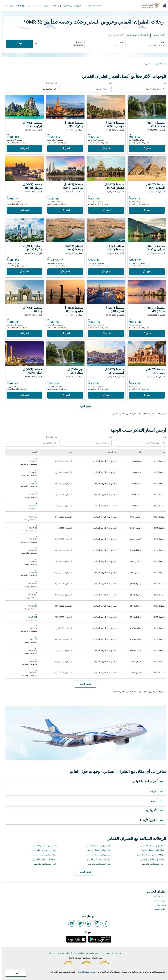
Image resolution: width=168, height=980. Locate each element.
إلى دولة (117, 953)
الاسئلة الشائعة (158, 897)
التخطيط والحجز (90, 6)
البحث (18, 44)
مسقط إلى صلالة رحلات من (151, 859)
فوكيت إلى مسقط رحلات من (150, 850)
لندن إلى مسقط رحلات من (98, 864)
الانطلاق (78, 43)
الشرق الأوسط (150, 820)
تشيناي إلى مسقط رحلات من (43, 850)
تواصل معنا (160, 905)
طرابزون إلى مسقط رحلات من (42, 855)
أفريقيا (155, 791)
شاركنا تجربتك (159, 901)
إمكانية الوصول (158, 909)
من (161, 43)
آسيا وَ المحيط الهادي (147, 782)
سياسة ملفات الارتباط (85, 972)
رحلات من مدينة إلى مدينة (94, 953)
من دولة (50, 953)
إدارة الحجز (55, 6)
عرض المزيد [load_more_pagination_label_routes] (84, 872)
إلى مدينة (109, 953)
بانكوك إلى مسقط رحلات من (43, 846)
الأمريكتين (153, 811)
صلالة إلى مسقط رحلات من (151, 846)
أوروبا (156, 801)
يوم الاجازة (66, 6)
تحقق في (77, 6)
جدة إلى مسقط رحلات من (152, 864)
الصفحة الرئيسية (158, 64)
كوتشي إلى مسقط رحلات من (96, 846)
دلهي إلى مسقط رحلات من (44, 864)
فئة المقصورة (50, 83)
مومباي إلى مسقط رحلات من (96, 855)
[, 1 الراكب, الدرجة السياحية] (138, 35)
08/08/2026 (77, 46)
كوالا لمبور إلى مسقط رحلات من (149, 855)
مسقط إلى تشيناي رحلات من (43, 859)
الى (120, 43)
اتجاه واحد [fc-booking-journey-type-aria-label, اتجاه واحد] (158, 35)
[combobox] (144, 46)
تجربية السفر (40, 6)
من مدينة (59, 953)
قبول (14, 973)
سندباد (29, 6)
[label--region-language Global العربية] (13, 6)
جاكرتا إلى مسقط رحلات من (97, 859)
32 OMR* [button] (31, 22)
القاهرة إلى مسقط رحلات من (97, 850)
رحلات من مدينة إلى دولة (73, 953)
